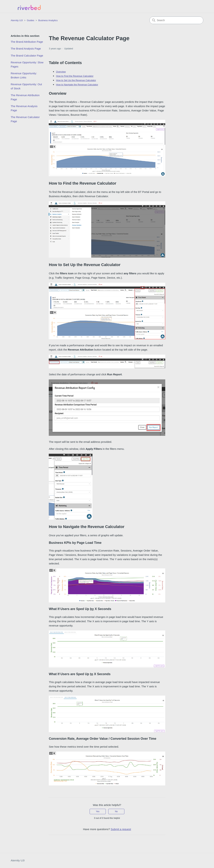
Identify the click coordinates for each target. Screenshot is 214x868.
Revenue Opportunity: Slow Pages (27, 64)
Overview (61, 72)
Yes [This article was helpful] (98, 811)
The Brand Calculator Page (27, 56)
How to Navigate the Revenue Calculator (77, 85)
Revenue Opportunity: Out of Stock (26, 86)
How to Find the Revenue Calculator (75, 76)
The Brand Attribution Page (27, 42)
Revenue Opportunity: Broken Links (24, 75)
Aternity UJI (18, 860)
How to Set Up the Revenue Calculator (76, 80)
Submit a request (121, 829)
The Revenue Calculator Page (25, 119)
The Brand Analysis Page (26, 49)
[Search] (176, 20)
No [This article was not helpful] (116, 811)
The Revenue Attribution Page (25, 97)
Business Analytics (48, 20)
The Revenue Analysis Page (24, 108)
